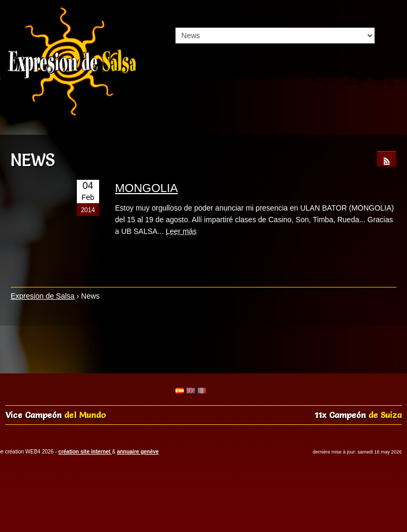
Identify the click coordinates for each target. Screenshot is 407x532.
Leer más (181, 231)
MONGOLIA (147, 188)
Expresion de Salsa (43, 296)
